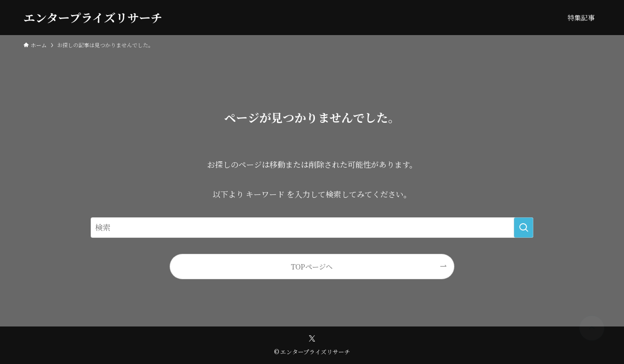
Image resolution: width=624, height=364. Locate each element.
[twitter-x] (312, 339)
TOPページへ (312, 266)
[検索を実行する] (524, 228)
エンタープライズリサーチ (93, 18)
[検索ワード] (312, 228)
